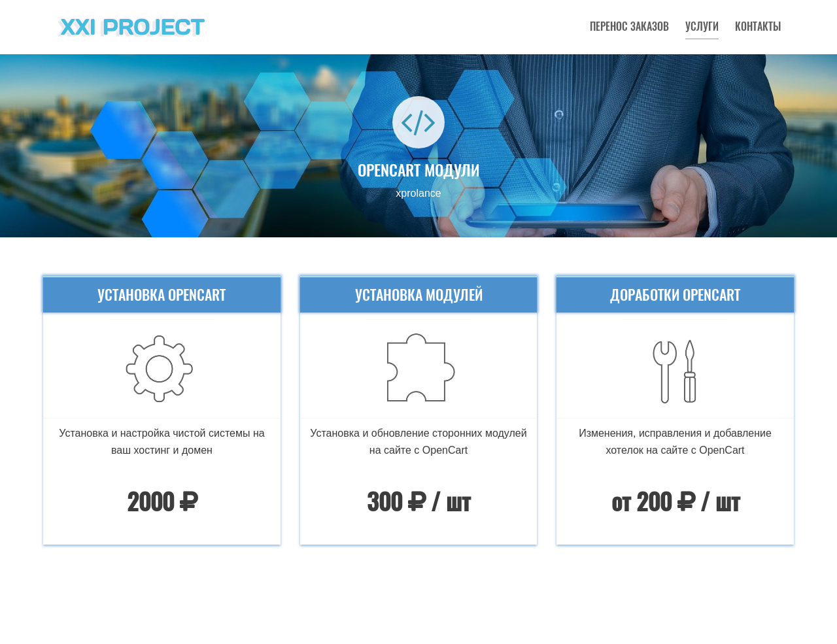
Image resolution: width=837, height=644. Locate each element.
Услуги (702, 27)
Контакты (758, 27)
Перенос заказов (629, 27)
